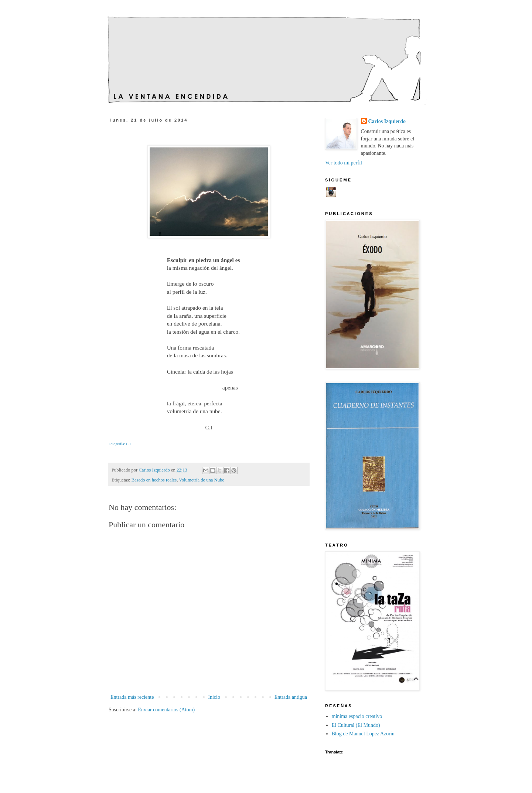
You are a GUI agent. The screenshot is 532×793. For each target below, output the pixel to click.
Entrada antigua (291, 697)
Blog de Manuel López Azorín (363, 734)
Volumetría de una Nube (202, 480)
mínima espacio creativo (357, 716)
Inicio (214, 697)
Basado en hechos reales (154, 480)
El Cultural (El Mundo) (356, 725)
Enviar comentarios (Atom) (166, 710)
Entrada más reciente (132, 697)
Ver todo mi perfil (344, 163)
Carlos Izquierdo (387, 121)
